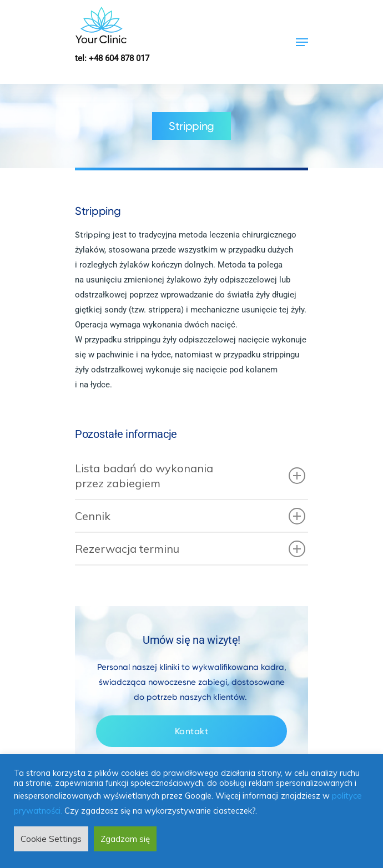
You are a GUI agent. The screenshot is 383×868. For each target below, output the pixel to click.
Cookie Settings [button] (51, 839)
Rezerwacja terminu (190, 549)
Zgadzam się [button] (125, 839)
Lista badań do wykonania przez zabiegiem (190, 476)
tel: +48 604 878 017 (112, 58)
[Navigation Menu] (302, 42)
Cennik (190, 516)
